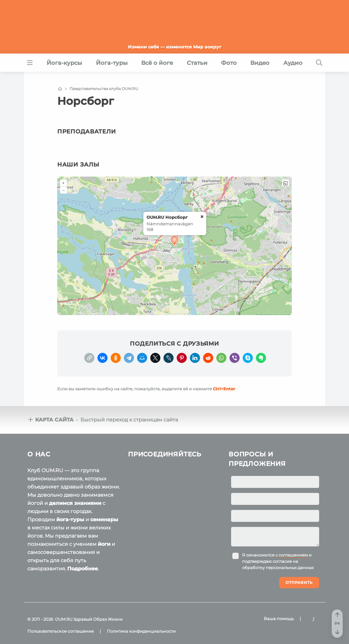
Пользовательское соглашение (61, 631)
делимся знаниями (75, 503)
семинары (104, 520)
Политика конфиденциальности (141, 631)
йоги (104, 544)
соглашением (293, 555)
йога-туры (70, 520)
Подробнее (83, 569)
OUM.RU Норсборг (167, 217)
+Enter (224, 389)
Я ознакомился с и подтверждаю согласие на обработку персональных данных (278, 561)
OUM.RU (64, 619)
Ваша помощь (279, 619)
